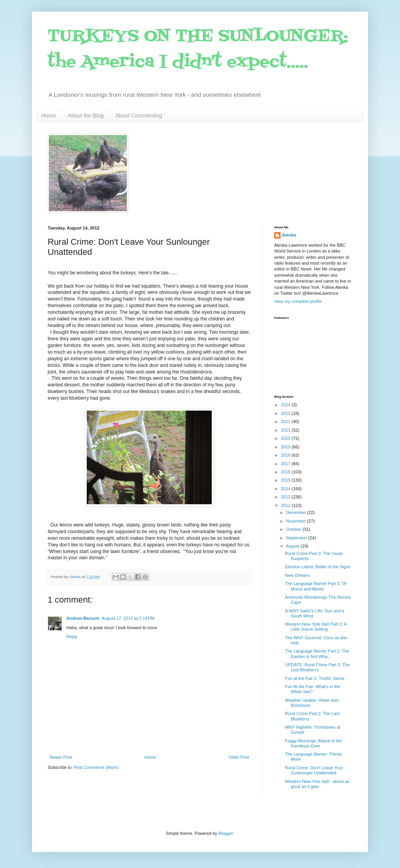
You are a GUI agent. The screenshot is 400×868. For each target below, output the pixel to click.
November (296, 521)
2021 (286, 430)
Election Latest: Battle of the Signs (318, 567)
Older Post (239, 757)
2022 (286, 422)
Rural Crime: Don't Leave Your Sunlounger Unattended (314, 770)
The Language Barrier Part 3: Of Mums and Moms (315, 586)
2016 (286, 472)
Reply (72, 637)
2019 (286, 447)
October (294, 529)
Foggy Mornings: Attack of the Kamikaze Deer (313, 743)
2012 (286, 505)
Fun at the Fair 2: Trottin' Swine (315, 678)
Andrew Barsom (83, 618)
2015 (286, 480)
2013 (286, 497)
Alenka (289, 235)
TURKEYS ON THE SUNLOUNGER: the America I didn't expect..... (198, 49)
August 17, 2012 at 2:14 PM (128, 618)
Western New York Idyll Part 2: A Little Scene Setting (316, 627)
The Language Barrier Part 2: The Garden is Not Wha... (317, 654)
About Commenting (139, 116)
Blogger (226, 833)
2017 (286, 464)
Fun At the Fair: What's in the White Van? (312, 689)
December (296, 512)
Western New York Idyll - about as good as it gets (317, 784)
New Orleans (297, 575)
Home (49, 116)
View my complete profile (298, 301)
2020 (286, 438)
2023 (286, 413)
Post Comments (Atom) (96, 767)
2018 (286, 455)
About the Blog (86, 116)
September (297, 538)
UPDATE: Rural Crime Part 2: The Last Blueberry (317, 667)
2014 (286, 489)
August (293, 546)
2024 (286, 405)
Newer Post (61, 757)
